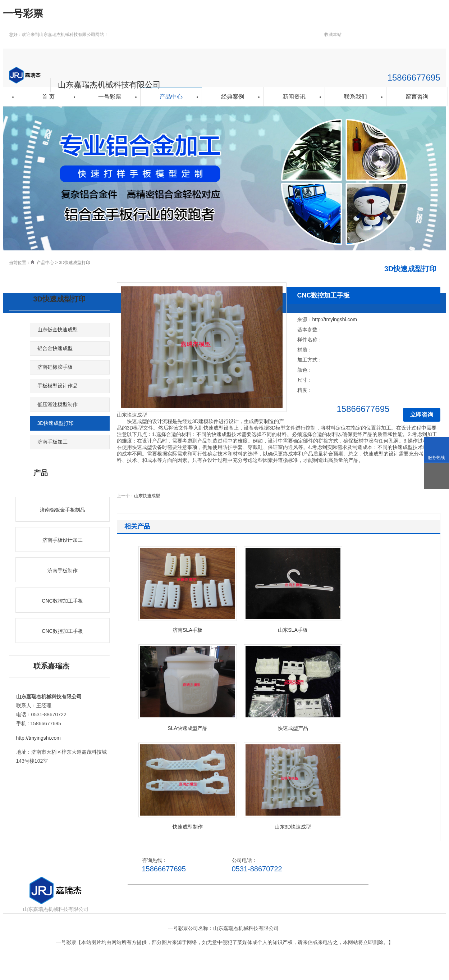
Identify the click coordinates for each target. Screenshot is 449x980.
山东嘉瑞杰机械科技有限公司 (109, 85)
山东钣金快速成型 (58, 330)
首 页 (48, 97)
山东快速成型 (147, 496)
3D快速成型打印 (75, 263)
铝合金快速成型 (55, 348)
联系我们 (356, 97)
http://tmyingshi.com (39, 738)
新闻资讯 (294, 97)
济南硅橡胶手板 (55, 367)
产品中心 (171, 97)
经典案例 (233, 97)
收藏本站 (333, 35)
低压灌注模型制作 (58, 404)
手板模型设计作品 (58, 386)
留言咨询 (417, 97)
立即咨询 (422, 415)
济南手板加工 (52, 442)
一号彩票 (23, 13)
